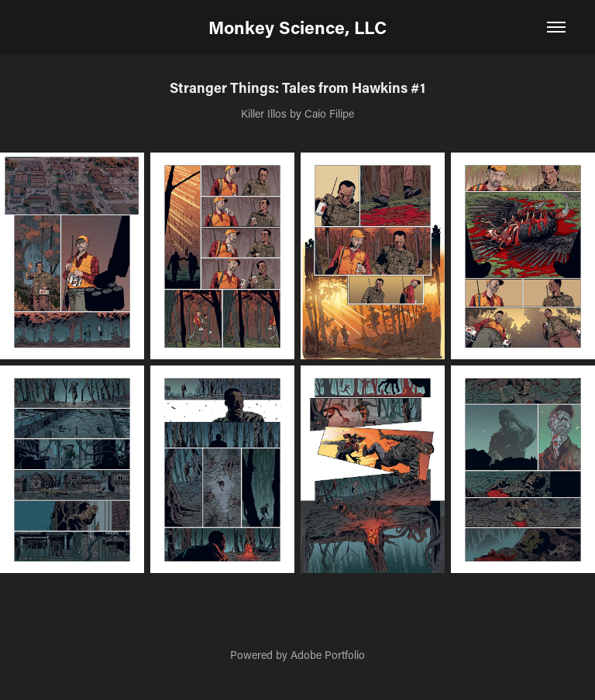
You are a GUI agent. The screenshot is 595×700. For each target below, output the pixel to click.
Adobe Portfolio (328, 655)
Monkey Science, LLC (297, 27)
